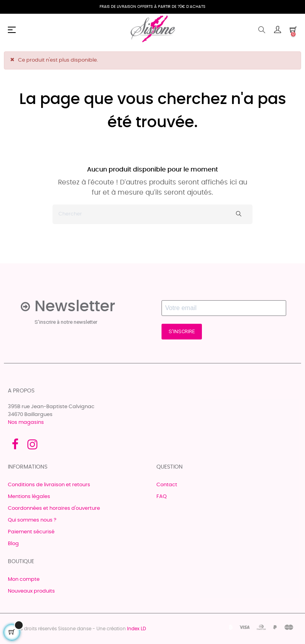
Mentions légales (29, 497)
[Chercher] (152, 214)
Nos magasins (26, 422)
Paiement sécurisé (31, 532)
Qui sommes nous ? (32, 520)
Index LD (136, 629)
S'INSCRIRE (182, 331)
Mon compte (24, 579)
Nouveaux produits (31, 591)
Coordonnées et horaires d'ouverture (54, 508)
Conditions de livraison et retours (49, 485)
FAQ (162, 497)
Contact (167, 485)
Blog (13, 544)
